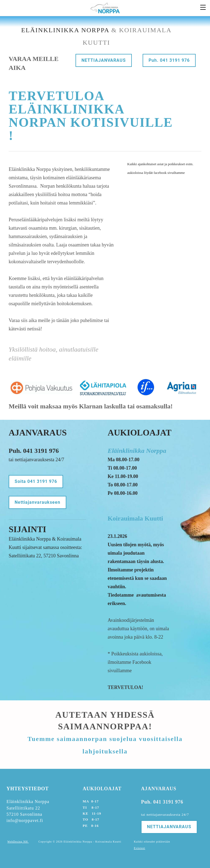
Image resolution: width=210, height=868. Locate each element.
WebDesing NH (18, 842)
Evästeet (140, 848)
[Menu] (203, 7)
